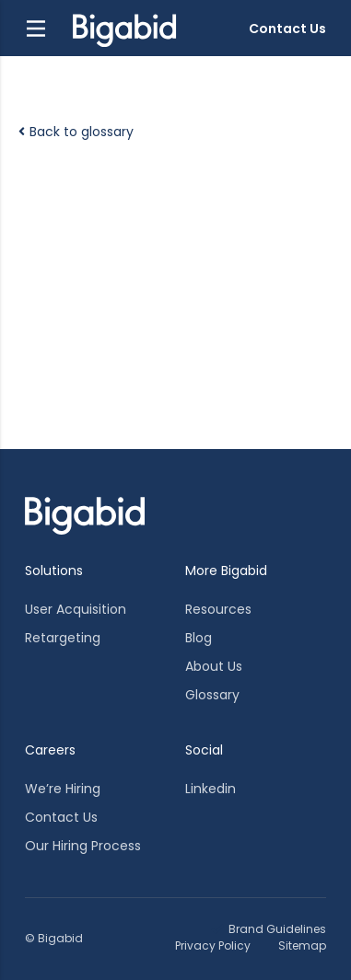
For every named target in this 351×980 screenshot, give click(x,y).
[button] (36, 29)
